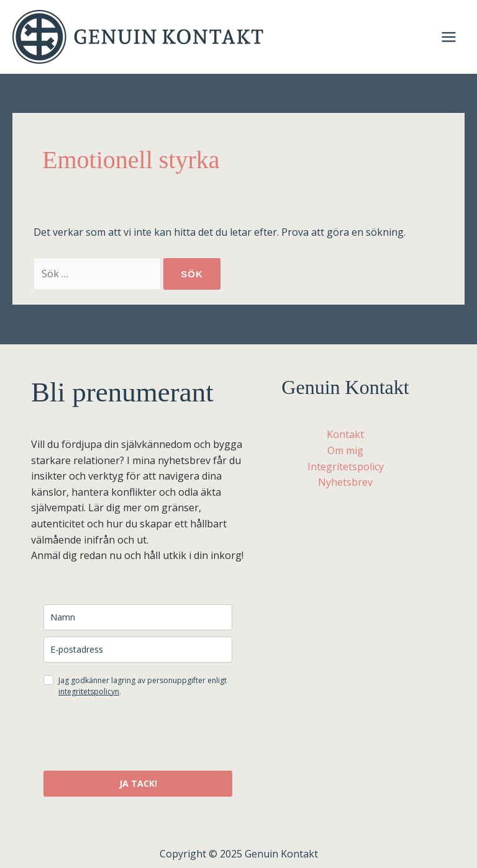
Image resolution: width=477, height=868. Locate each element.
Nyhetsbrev (345, 482)
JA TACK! (138, 783)
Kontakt (345, 434)
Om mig (345, 450)
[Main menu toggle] (449, 37)
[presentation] (138, 734)
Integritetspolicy (346, 467)
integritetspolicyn (89, 691)
